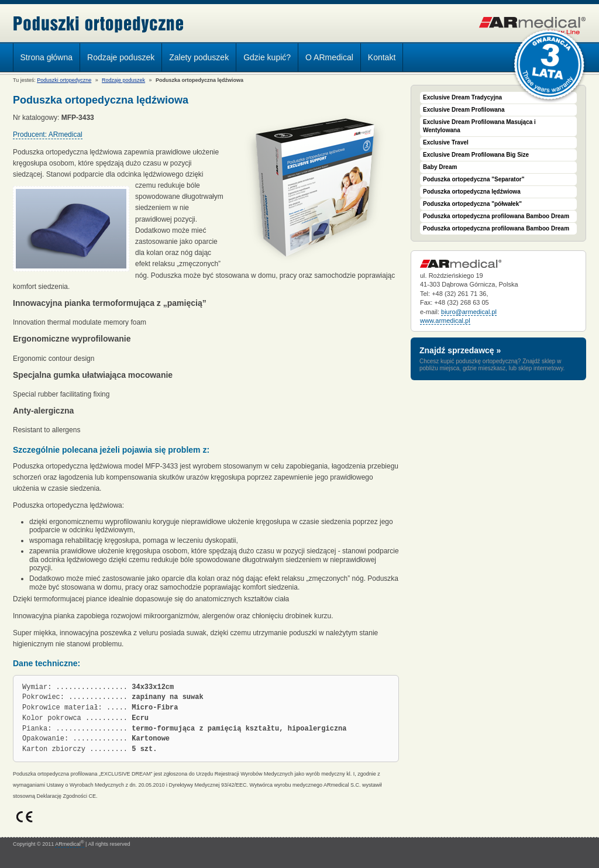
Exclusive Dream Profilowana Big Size (476, 155)
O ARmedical (329, 57)
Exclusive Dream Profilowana (464, 110)
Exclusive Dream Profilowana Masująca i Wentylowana (479, 126)
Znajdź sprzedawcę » (460, 350)
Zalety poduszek (199, 57)
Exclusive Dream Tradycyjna (462, 97)
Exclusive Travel (446, 142)
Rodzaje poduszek (118, 59)
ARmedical (69, 844)
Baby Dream (440, 167)
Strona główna (47, 57)
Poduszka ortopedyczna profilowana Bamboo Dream (496, 216)
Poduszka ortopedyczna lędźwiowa (472, 192)
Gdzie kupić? (267, 57)
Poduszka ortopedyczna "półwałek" (472, 204)
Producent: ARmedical (48, 135)
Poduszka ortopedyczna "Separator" (474, 179)
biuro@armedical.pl (469, 312)
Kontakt (382, 57)
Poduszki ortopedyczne (99, 24)
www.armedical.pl (445, 321)
